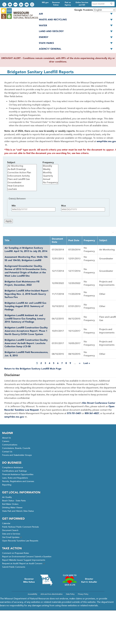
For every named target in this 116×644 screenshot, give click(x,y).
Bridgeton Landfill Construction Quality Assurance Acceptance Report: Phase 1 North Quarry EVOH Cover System (26, 331)
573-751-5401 (74, 413)
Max (64, 206)
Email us (27, 5)
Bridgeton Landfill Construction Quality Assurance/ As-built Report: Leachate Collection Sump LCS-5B (26, 343)
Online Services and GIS (82, 4)
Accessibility (32, 594)
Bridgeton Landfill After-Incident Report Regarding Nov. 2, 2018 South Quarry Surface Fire (26, 294)
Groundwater (22, 183)
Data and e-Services (11, 534)
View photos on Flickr (16, 5)
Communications (10, 445)
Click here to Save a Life (70, 580)
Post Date (74, 240)
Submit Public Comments (14, 567)
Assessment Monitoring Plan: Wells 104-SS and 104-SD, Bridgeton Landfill (26, 259)
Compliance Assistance (13, 468)
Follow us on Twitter (5, 5)
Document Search (10, 530)
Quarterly (50, 176)
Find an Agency (68, 4)
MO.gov (45, 2)
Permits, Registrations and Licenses (18, 481)
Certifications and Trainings (14, 471)
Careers (6, 441)
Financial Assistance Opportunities (18, 474)
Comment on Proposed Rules (16, 553)
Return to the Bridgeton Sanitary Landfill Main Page (33, 369)
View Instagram (32, 5)
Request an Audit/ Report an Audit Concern (24, 563)
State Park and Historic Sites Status (18, 511)
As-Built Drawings (22, 169)
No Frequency (50, 183)
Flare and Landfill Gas (22, 179)
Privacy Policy (83, 594)
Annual (50, 179)
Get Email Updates (12, 537)
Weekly (50, 169)
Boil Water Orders (10, 504)
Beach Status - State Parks (14, 501)
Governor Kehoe (56, 4)
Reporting (7, 485)
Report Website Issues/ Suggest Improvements (24, 560)
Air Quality (7, 497)
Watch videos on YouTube (10, 5)
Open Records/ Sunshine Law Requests (20, 541)
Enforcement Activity (22, 176)
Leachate (22, 189)
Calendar (6, 523)
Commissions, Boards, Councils (16, 448)
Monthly (50, 173)
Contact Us (7, 452)
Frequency (48, 162)
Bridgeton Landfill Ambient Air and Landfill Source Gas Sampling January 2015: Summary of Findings (25, 319)
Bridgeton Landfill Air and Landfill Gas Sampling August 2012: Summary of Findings (25, 306)
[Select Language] (104, 10)
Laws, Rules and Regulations (15, 478)
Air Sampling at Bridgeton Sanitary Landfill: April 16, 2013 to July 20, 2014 (26, 250)
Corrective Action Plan (22, 173)
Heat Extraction (22, 186)
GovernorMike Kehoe (29, 580)
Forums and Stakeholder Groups (17, 455)
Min (14, 206)
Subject (11, 162)
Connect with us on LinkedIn (21, 5)
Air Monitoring (22, 166)
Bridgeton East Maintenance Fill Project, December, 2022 (22, 283)
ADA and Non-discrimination (52, 594)
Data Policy (70, 594)
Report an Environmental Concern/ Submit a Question (27, 557)
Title (8, 240)
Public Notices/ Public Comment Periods (20, 527)
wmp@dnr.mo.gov (16, 417)
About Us (6, 438)
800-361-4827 (92, 413)
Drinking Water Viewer (12, 508)
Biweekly (50, 166)
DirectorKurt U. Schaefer (89, 580)
